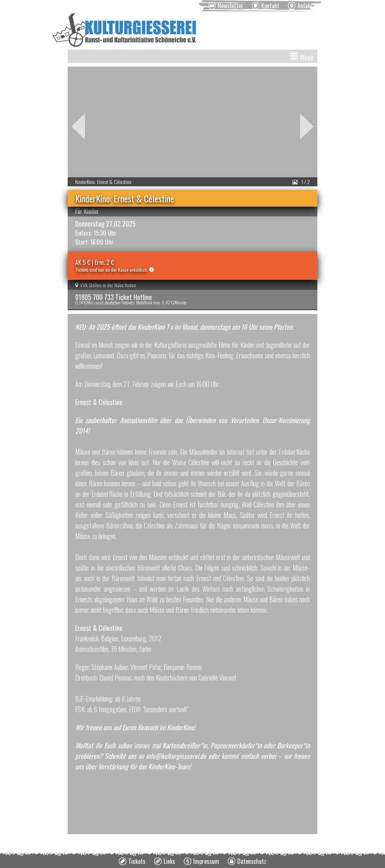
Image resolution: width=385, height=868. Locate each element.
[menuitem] (226, 6)
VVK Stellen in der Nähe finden (106, 285)
